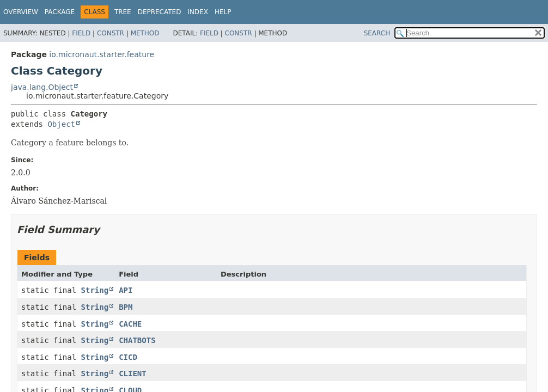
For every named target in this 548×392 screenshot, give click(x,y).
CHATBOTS (137, 340)
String (95, 290)
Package (60, 12)
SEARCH (377, 33)
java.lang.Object (42, 87)
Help (223, 12)
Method (145, 33)
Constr (111, 33)
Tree (123, 12)
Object (61, 124)
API (126, 290)
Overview (21, 12)
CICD (128, 357)
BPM (126, 307)
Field (81, 33)
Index (198, 12)
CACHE (130, 324)
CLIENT (133, 373)
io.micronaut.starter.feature (102, 54)
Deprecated (160, 12)
